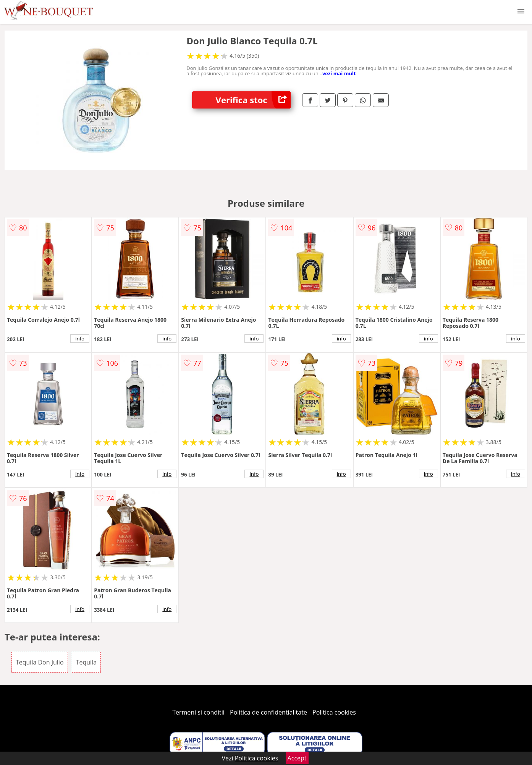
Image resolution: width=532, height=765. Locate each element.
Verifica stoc (253, 100)
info (80, 339)
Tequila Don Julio (40, 662)
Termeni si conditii (198, 712)
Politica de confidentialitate (268, 712)
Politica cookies (334, 712)
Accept (297, 758)
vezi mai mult (339, 73)
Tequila (86, 662)
